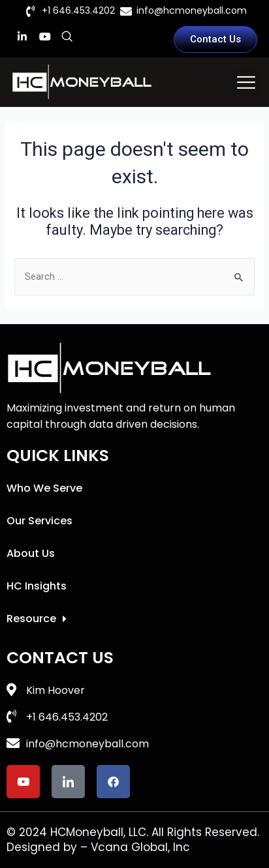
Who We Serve (44, 488)
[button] (246, 82)
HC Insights (37, 586)
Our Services (40, 521)
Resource (37, 619)
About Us (31, 553)
